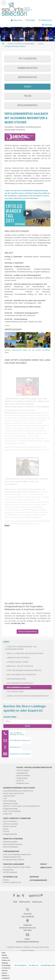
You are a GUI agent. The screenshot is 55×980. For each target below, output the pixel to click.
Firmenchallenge (10, 801)
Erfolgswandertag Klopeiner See (20, 683)
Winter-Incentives (10, 826)
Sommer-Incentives (11, 824)
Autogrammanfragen (38, 880)
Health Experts (22, 778)
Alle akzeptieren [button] (20, 965)
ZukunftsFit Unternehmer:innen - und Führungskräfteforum (21, 648)
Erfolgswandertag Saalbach (15, 46)
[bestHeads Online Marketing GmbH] (17, 9)
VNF (5, 798)
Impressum (37, 902)
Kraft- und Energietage (12, 811)
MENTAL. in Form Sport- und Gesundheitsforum (25, 653)
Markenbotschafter (10, 842)
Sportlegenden (22, 773)
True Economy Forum (15, 692)
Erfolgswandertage (10, 809)
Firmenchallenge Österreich (18, 658)
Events (41, 44)
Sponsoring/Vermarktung (13, 844)
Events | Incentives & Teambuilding (21, 44)
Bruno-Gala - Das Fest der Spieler (20, 666)
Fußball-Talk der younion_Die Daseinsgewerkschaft (28, 696)
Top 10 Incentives (10, 821)
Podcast (44, 864)
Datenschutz (25, 902)
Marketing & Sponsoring (13, 839)
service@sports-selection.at (28, 941)
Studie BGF (8, 814)
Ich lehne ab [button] (34, 965)
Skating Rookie (9, 796)
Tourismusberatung (11, 851)
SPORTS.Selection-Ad (12, 882)
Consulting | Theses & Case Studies (17, 867)
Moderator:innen (23, 783)
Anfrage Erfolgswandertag (27, 631)
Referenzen (34, 877)
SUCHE (27, 726)
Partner (6, 880)
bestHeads (31, 950)
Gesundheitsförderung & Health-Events (19, 788)
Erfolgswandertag (10, 834)
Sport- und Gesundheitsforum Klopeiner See (24, 670)
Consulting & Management (14, 864)
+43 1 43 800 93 (27, 916)
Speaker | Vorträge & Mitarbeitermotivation (34, 767)
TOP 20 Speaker (23, 770)
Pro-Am (6, 831)
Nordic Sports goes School (13, 793)
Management (8, 870)
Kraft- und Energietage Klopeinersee (17, 854)
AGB (15, 902)
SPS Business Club (10, 877)
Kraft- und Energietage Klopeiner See (21, 675)
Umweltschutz (46, 868)
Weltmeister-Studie (10, 804)
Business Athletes (23, 775)
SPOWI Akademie (10, 872)
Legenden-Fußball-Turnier (18, 662)
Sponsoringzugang (10, 847)
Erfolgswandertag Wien (16, 679)
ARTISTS (20, 781)
